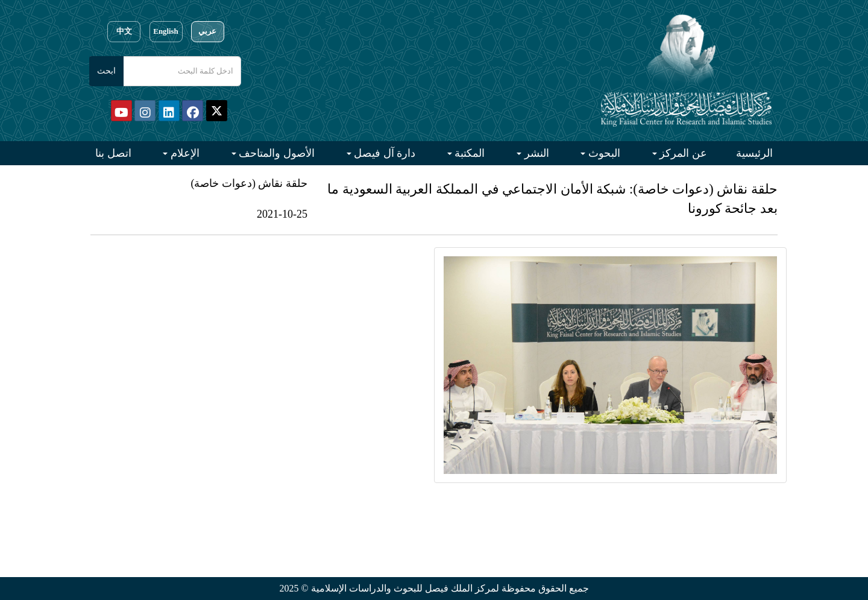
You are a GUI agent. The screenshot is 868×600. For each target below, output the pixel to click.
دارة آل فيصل (384, 153)
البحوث (603, 153)
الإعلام (184, 153)
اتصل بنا (113, 153)
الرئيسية (754, 153)
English (165, 31)
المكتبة (469, 153)
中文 (124, 31)
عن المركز (682, 153)
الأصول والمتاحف (275, 153)
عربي (207, 31)
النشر (535, 153)
